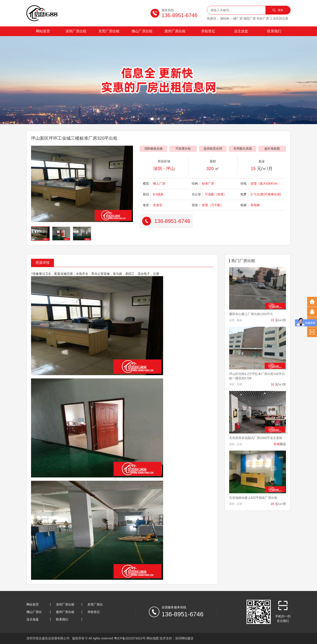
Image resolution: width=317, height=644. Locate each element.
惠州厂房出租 (175, 31)
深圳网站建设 (184, 638)
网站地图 (153, 638)
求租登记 (208, 31)
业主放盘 (241, 31)
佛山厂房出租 (142, 31)
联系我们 (274, 31)
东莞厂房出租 (109, 31)
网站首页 (43, 31)
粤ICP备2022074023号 (130, 638)
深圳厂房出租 (76, 31)
